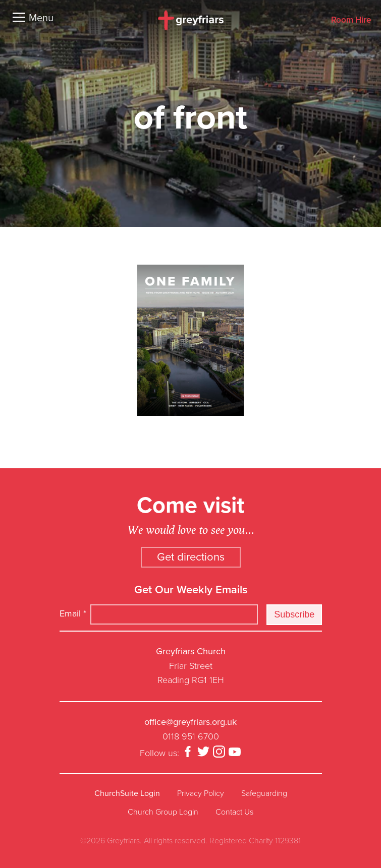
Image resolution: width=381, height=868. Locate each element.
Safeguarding (264, 793)
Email (73, 613)
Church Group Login (163, 812)
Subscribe (294, 614)
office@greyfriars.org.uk (190, 722)
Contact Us (234, 812)
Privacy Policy (201, 793)
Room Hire (351, 20)
